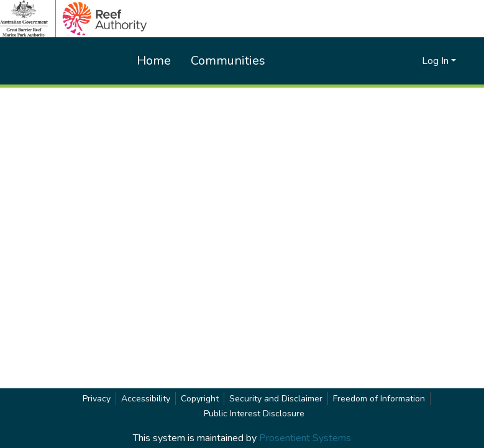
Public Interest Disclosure (254, 414)
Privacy (97, 399)
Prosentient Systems (305, 438)
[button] (392, 61)
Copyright (200, 399)
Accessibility (146, 399)
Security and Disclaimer (276, 399)
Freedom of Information (379, 399)
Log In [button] (436, 61)
